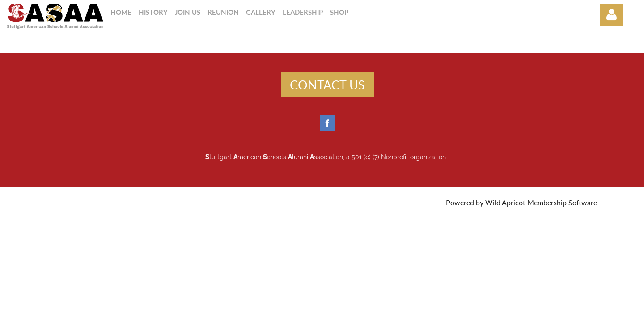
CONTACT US (327, 85)
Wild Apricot (505, 202)
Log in (611, 15)
